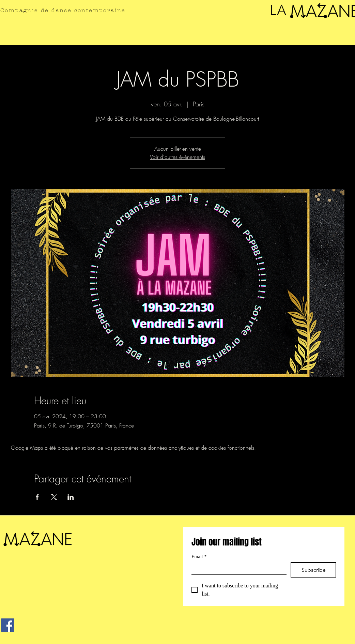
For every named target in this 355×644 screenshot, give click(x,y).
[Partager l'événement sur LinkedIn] (71, 497)
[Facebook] (8, 625)
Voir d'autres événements (177, 157)
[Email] (237, 568)
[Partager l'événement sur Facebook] (37, 497)
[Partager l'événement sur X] (54, 497)
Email (199, 557)
